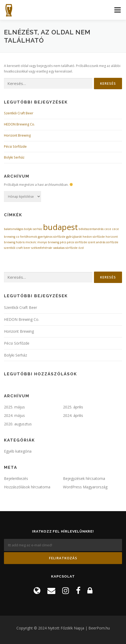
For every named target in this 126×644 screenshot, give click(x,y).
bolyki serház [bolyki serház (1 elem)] (33, 229)
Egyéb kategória (18, 451)
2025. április (73, 407)
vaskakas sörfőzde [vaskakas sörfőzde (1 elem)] (65, 248)
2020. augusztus (18, 424)
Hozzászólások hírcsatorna (27, 487)
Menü (117, 10)
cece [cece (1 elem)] (108, 229)
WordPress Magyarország (85, 487)
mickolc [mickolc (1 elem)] (31, 242)
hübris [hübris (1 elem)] (20, 242)
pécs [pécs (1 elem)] (63, 242)
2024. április (73, 415)
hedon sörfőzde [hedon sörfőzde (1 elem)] (94, 237)
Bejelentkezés (16, 478)
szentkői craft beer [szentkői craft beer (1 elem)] (17, 248)
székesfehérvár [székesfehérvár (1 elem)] (42, 248)
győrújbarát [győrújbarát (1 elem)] (74, 237)
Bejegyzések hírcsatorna (84, 478)
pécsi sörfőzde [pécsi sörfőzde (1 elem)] (77, 242)
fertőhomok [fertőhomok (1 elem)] (29, 237)
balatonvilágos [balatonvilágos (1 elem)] (14, 229)
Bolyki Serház (14, 157)
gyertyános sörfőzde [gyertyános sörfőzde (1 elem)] (52, 237)
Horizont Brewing (17, 135)
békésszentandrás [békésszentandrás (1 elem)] (91, 229)
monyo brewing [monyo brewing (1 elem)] (48, 242)
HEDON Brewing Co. (19, 124)
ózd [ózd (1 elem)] (81, 248)
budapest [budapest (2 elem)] (60, 227)
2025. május (14, 407)
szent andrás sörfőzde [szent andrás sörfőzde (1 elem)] (103, 242)
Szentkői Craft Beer (19, 113)
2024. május (14, 415)
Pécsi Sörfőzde (15, 147)
